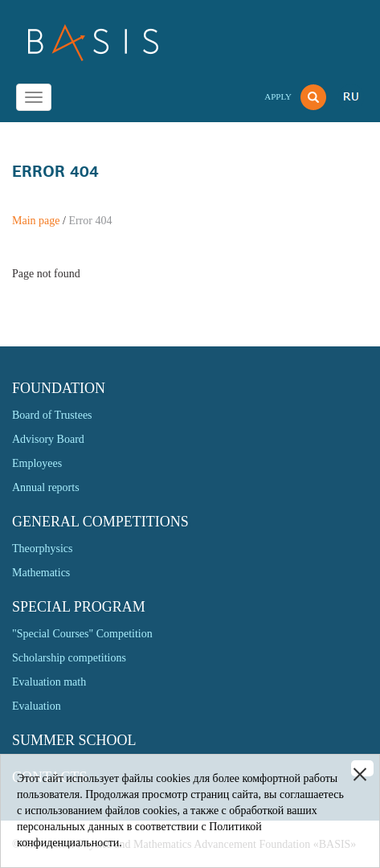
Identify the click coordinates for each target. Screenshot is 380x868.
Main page (36, 221)
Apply (278, 96)
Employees (37, 463)
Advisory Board (48, 439)
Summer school (74, 740)
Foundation (59, 388)
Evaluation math (49, 682)
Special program (79, 607)
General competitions (100, 522)
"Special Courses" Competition (82, 634)
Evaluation (37, 706)
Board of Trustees (52, 415)
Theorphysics (42, 549)
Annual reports (46, 487)
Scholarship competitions (69, 658)
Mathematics (41, 573)
